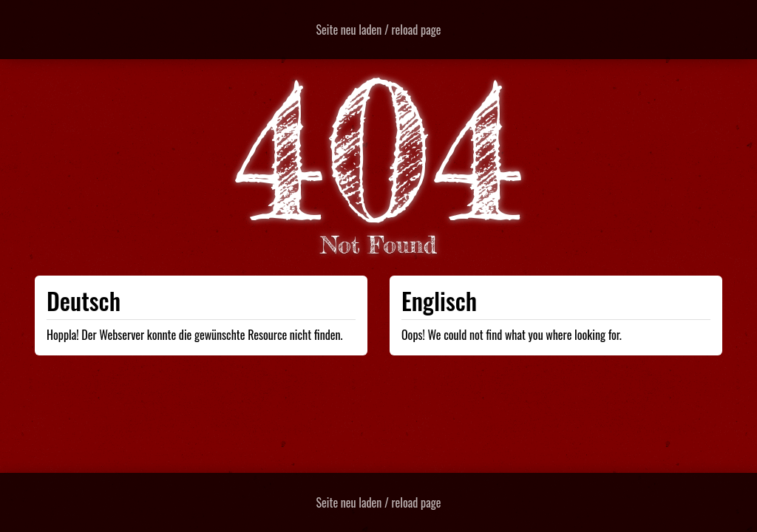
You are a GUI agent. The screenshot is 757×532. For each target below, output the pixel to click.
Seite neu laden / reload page (379, 30)
